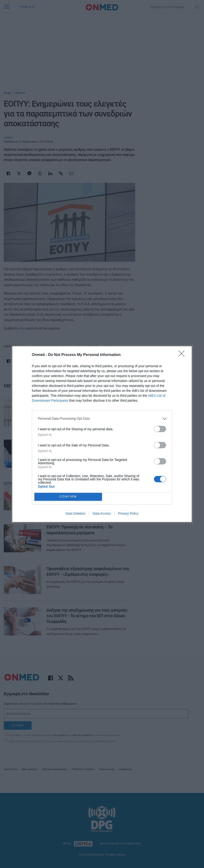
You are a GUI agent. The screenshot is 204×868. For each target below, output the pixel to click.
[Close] (183, 355)
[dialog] (102, 434)
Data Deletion (75, 513)
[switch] (160, 429)
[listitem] (102, 419)
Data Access (102, 513)
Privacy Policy (128, 513)
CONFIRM (68, 496)
